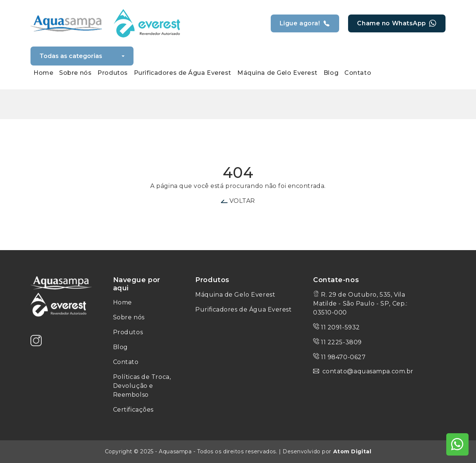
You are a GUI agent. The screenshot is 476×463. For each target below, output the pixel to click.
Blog (120, 347)
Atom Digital (352, 451)
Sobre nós (129, 317)
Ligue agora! (305, 23)
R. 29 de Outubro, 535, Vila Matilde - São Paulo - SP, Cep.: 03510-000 (360, 304)
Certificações (133, 410)
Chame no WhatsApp (397, 23)
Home (123, 302)
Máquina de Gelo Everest (235, 295)
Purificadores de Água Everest (243, 309)
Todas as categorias (71, 56)
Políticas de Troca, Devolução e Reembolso (142, 386)
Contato (126, 362)
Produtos (128, 332)
